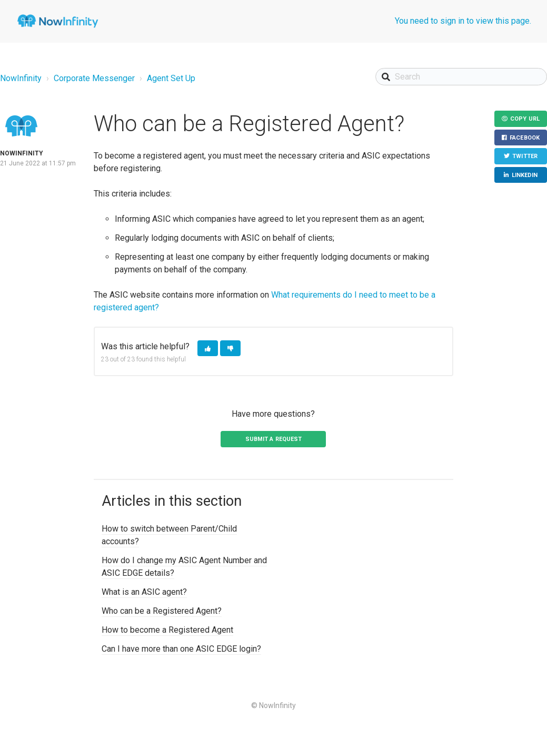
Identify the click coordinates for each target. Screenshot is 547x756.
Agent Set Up (171, 78)
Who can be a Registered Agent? (162, 611)
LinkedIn (525, 175)
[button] (208, 348)
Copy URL (525, 119)
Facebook (525, 138)
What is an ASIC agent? (144, 592)
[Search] (461, 77)
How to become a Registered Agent (167, 630)
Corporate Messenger (94, 78)
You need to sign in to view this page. (463, 21)
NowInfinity (21, 78)
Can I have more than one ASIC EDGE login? (181, 649)
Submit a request (274, 439)
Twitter (525, 156)
